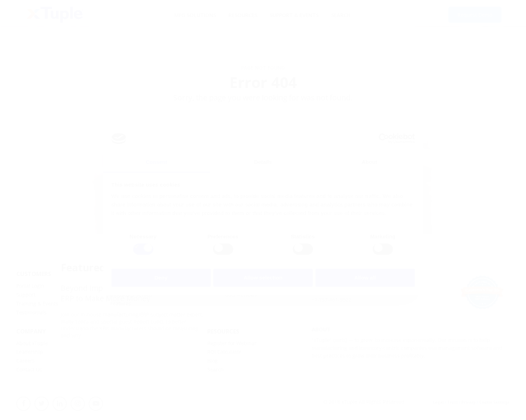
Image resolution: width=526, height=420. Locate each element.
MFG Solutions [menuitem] (194, 14)
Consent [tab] (157, 162)
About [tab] (369, 162)
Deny (161, 278)
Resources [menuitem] (242, 14)
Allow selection (263, 278)
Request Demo (475, 15)
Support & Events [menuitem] (294, 14)
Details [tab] (263, 162)
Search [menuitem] (341, 14)
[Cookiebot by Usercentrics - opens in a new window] (384, 138)
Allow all (365, 278)
